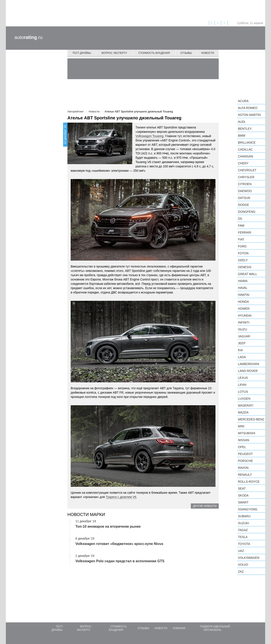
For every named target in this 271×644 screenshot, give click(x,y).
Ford (242, 246)
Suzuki (243, 523)
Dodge (243, 205)
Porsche (245, 461)
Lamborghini (249, 364)
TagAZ (243, 530)
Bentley (245, 129)
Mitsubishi (247, 433)
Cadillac (245, 149)
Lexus (243, 378)
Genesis (245, 267)
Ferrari (245, 232)
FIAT (241, 239)
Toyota (244, 544)
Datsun (244, 198)
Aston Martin (249, 115)
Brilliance (247, 143)
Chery (243, 163)
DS (240, 219)
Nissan (244, 440)
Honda (243, 302)
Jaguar (244, 336)
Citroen (245, 184)
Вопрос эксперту (114, 53)
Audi (242, 122)
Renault (245, 475)
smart (243, 502)
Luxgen (244, 399)
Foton (243, 253)
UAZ (241, 551)
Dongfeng (247, 212)
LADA (242, 357)
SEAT (242, 489)
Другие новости (205, 506)
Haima (243, 281)
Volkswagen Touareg (149, 136)
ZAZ (241, 572)
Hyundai (245, 316)
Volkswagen (249, 558)
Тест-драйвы (82, 53)
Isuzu (242, 329)
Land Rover (248, 371)
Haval (243, 288)
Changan (245, 156)
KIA (240, 350)
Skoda (243, 495)
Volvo (243, 565)
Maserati (246, 405)
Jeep (242, 343)
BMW (242, 136)
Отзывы (186, 53)
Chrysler (246, 177)
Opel (242, 447)
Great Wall (247, 274)
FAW (241, 226)
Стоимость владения (154, 53)
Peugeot (245, 454)
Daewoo (245, 191)
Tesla (243, 537)
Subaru (244, 516)
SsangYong (248, 509)
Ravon (243, 468)
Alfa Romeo (248, 108)
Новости (208, 53)
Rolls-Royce (249, 482)
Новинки (179, 628)
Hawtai (244, 295)
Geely (243, 260)
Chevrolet (247, 170)
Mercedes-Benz (251, 419)
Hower (244, 309)
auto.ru (29, 37)
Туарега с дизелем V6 (121, 497)
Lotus (243, 392)
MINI (241, 426)
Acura (243, 101)
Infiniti (244, 322)
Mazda (243, 412)
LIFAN (242, 385)
